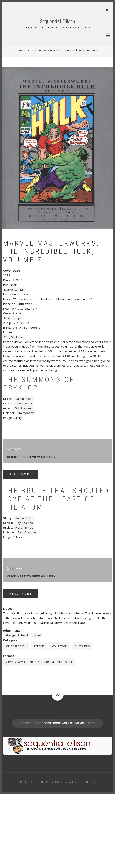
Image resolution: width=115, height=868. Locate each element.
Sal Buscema (24, 482)
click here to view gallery (31, 531)
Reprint (39, 720)
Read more (24, 550)
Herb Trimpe (13, 392)
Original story (16, 720)
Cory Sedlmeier (14, 411)
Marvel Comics (14, 364)
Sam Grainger (27, 606)
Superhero (82, 720)
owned (36, 709)
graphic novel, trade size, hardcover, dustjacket (39, 736)
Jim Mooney (26, 487)
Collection (60, 720)
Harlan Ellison (24, 473)
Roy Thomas (24, 478)
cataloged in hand (16, 709)
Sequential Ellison (58, 21)
